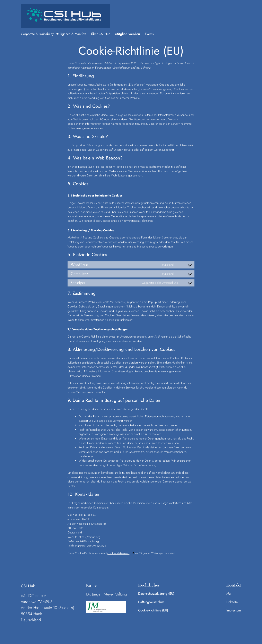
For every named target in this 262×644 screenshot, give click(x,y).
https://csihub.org (98, 85)
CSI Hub (28, 586)
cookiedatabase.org (119, 553)
